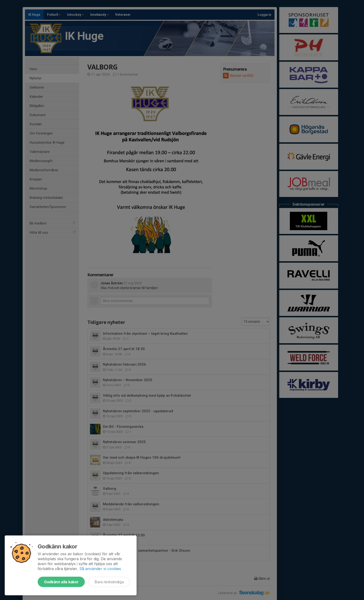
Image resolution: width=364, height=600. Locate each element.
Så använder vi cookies (100, 569)
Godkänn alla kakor (61, 582)
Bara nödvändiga (109, 582)
